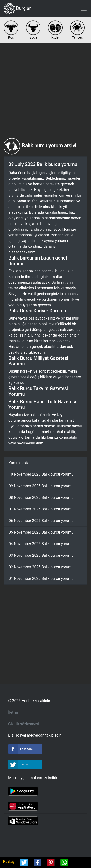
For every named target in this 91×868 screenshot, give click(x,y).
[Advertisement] (45, 90)
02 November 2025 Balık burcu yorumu (41, 567)
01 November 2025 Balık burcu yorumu (41, 579)
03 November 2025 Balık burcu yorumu (41, 555)
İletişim (14, 712)
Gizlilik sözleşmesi (24, 724)
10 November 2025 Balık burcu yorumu (41, 474)
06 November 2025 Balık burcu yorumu (41, 521)
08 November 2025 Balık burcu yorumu (41, 497)
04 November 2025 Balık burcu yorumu (41, 544)
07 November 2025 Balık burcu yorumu (41, 509)
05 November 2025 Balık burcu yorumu (41, 532)
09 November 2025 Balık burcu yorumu (41, 486)
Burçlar (17, 9)
